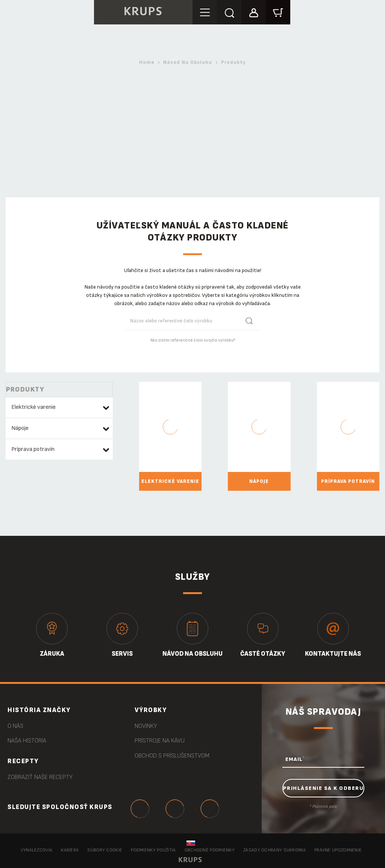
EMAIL (295, 759)
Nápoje (20, 428)
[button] (254, 12)
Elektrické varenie (33, 407)
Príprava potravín (33, 449)
